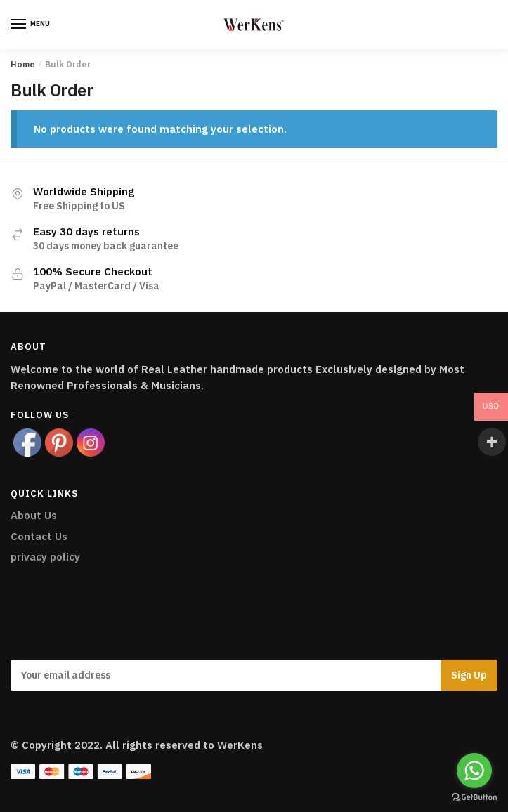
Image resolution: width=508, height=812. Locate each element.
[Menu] (32, 25)
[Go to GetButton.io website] (474, 798)
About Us (34, 515)
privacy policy (45, 557)
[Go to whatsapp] (474, 771)
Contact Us (39, 536)
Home (23, 64)
